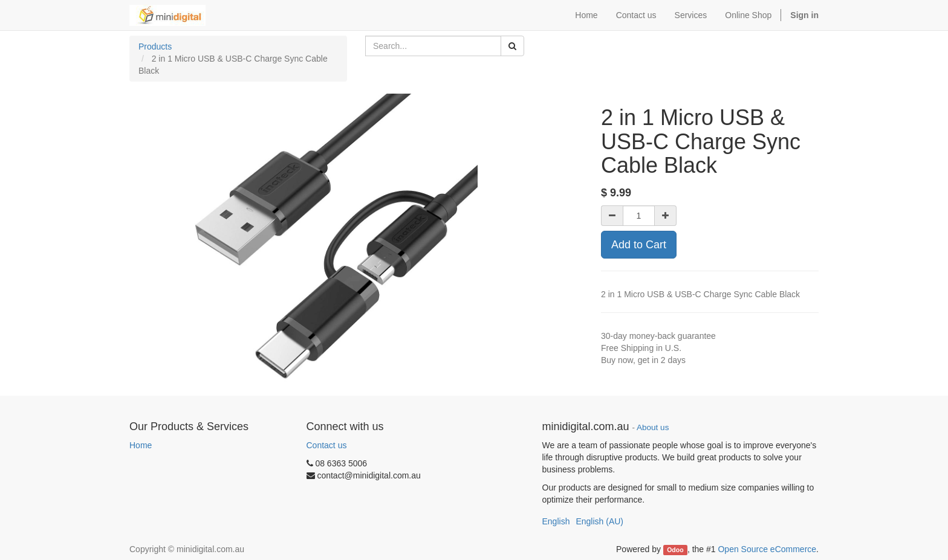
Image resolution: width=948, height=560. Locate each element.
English (556, 521)
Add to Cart (639, 245)
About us (653, 427)
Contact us (327, 445)
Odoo (675, 550)
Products (155, 47)
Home (141, 445)
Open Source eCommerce (767, 549)
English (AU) (599, 521)
